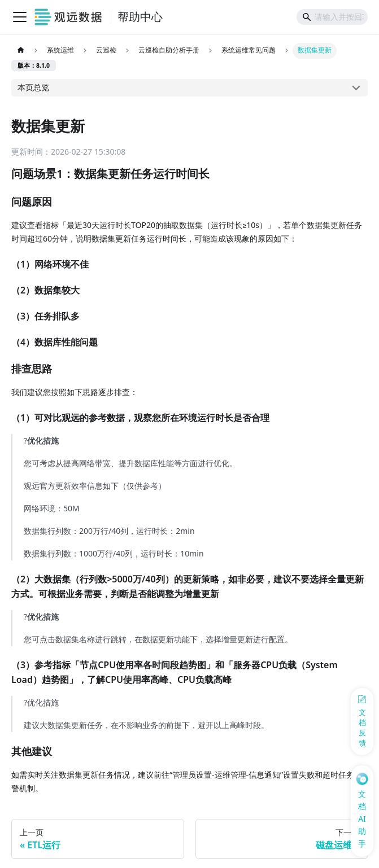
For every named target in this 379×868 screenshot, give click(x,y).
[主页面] (21, 51)
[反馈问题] (362, 722)
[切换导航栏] (20, 17)
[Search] (332, 17)
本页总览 (33, 87)
